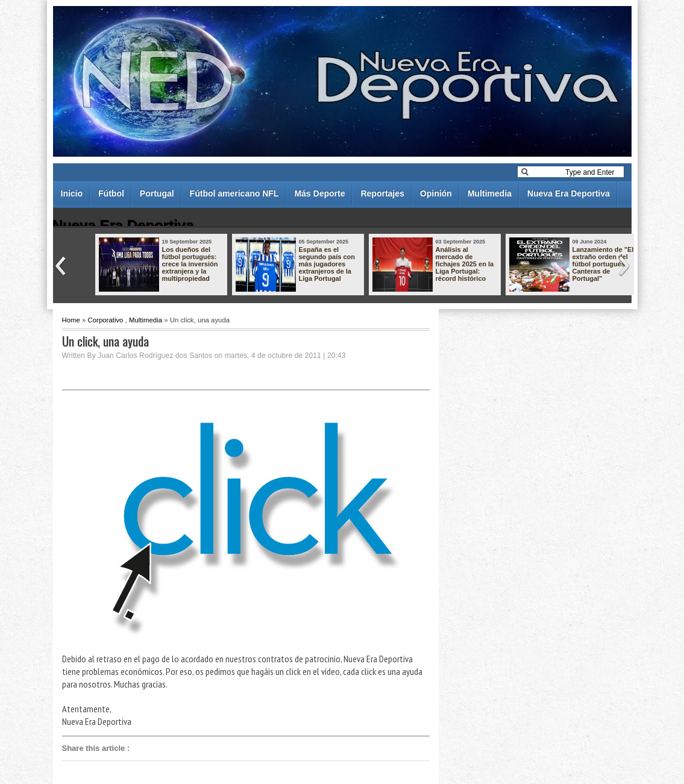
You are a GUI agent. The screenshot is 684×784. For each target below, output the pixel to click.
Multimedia (490, 193)
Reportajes (382, 193)
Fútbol (111, 193)
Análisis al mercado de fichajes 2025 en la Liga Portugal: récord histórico (465, 264)
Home (71, 320)
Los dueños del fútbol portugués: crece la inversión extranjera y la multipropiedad (190, 264)
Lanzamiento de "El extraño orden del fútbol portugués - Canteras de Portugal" (603, 264)
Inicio (72, 193)
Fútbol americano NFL (234, 193)
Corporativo (106, 320)
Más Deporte (319, 193)
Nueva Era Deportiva (569, 193)
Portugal (157, 193)
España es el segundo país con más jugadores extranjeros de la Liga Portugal (327, 264)
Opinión (436, 193)
